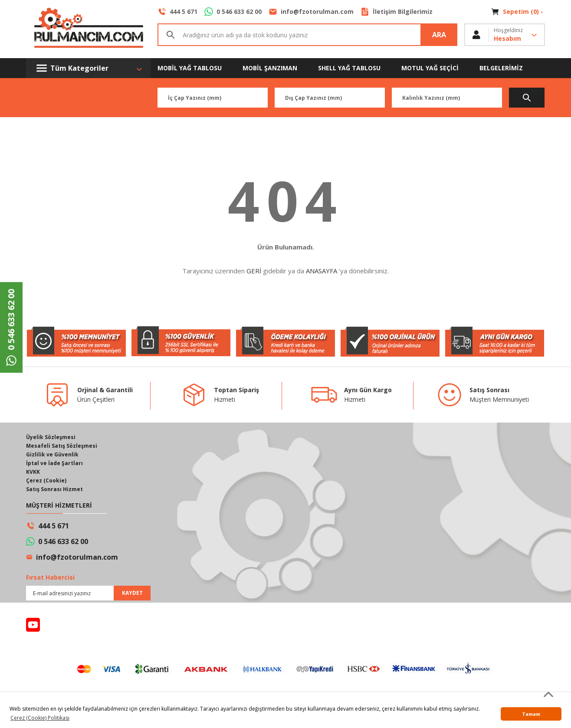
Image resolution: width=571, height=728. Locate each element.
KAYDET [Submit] (132, 593)
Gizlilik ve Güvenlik (52, 454)
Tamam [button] (531, 714)
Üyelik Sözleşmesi (51, 437)
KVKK (33, 472)
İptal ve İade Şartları (54, 463)
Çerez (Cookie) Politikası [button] (40, 718)
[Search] (307, 35)
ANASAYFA (322, 271)
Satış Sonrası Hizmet (54, 489)
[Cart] (518, 12)
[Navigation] (88, 68)
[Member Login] (505, 35)
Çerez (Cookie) (46, 480)
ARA (439, 35)
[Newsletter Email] (88, 593)
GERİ (254, 271)
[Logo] (88, 29)
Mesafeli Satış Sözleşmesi (62, 446)
